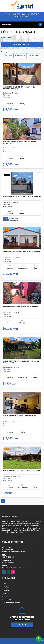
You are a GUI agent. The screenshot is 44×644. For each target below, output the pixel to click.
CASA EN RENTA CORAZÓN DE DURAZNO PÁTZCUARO (21, 471)
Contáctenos (8, 600)
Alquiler (6, 590)
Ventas (6, 587)
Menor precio (20, 55)
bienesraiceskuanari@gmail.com (14, 568)
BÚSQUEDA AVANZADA (22, 45)
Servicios (7, 593)
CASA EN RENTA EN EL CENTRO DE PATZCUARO (19, 416)
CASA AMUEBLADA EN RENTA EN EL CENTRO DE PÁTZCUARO (19, 143)
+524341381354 (31, 14)
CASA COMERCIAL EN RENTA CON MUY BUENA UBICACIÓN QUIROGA (19, 88)
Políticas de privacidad (12, 603)
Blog (5, 596)
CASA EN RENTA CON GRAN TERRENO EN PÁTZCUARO (22, 251)
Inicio (5, 584)
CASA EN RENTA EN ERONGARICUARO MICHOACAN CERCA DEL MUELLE (21, 362)
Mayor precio (33, 55)
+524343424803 (14, 14)
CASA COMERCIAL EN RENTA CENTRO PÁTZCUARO (21, 306)
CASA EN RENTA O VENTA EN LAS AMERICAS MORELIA (22, 197)
